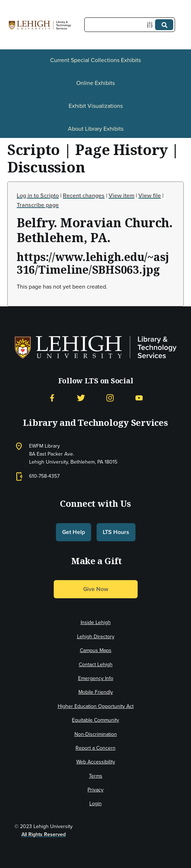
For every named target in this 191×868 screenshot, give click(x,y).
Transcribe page (38, 205)
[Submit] (164, 25)
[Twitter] (81, 398)
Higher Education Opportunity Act (96, 706)
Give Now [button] (96, 589)
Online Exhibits (95, 83)
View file (150, 195)
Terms (96, 776)
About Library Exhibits (96, 129)
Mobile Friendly (96, 692)
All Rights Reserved (44, 834)
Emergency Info (96, 678)
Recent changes (84, 195)
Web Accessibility (96, 762)
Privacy (95, 790)
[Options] (151, 25)
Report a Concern (95, 748)
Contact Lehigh (96, 665)
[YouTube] (139, 398)
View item (121, 195)
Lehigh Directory (96, 637)
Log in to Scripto (38, 195)
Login (95, 804)
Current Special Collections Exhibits (95, 60)
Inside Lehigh (96, 622)
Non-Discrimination (96, 734)
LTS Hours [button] (116, 532)
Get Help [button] (74, 532)
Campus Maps (96, 650)
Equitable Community (95, 720)
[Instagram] (110, 398)
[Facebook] (52, 398)
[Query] (130, 25)
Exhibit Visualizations (96, 106)
